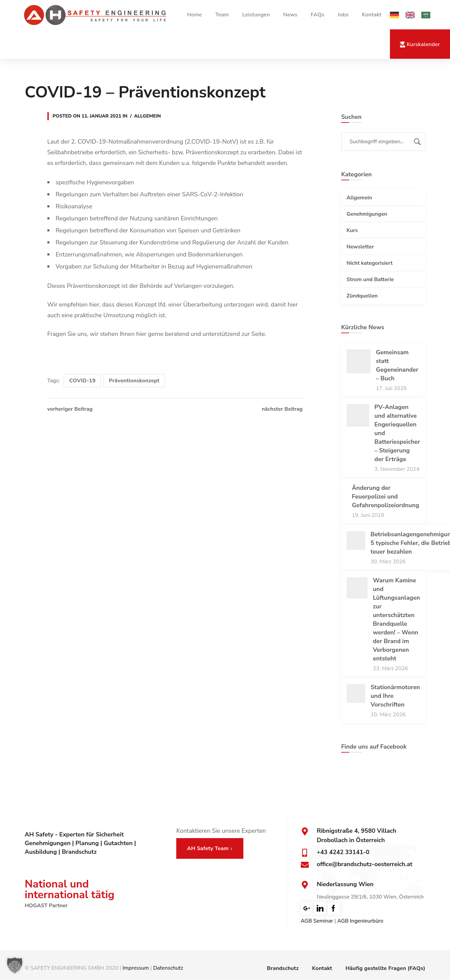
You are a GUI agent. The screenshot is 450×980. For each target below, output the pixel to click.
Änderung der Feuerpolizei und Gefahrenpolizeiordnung (386, 497)
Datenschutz (168, 968)
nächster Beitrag (282, 409)
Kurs (352, 230)
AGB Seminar (317, 921)
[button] (15, 965)
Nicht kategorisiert (370, 263)
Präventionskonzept (134, 381)
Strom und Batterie (370, 279)
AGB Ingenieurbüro (360, 921)
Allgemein (148, 116)
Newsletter (360, 247)
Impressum (136, 968)
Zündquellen (362, 296)
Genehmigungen (367, 214)
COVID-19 (82, 381)
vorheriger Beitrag (70, 409)
